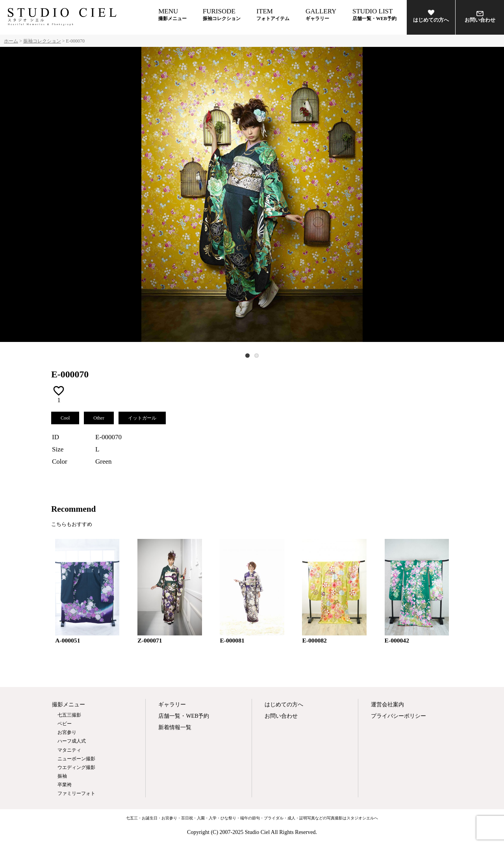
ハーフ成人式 (72, 741)
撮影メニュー (69, 705)
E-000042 (397, 640)
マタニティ (69, 750)
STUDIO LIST (374, 14)
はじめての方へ (431, 16)
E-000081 (232, 640)
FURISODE (222, 14)
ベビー (65, 724)
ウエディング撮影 (76, 767)
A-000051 (68, 640)
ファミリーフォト (76, 793)
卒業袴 (65, 785)
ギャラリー (172, 705)
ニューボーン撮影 (76, 759)
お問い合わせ (480, 17)
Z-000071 (150, 640)
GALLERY (321, 14)
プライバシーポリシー (398, 716)
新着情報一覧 (175, 727)
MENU (172, 14)
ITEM (273, 14)
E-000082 (314, 640)
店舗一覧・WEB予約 (184, 716)
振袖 (62, 776)
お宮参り (67, 732)
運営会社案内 (387, 705)
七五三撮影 (69, 715)
